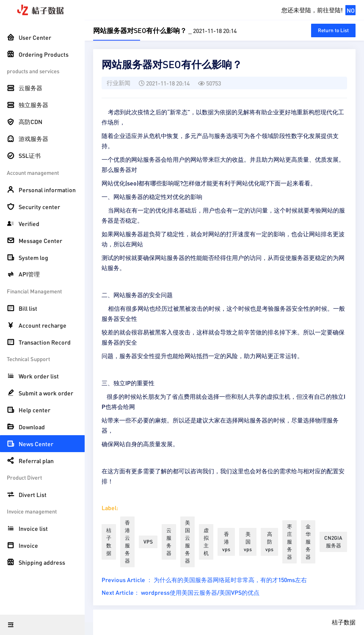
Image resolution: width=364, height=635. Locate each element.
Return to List (333, 30)
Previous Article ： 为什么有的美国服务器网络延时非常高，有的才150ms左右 (204, 580)
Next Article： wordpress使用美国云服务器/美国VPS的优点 (181, 592)
